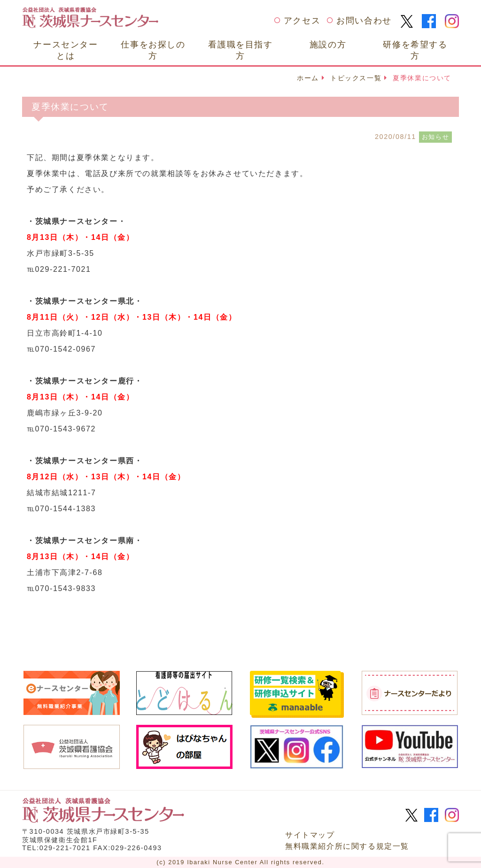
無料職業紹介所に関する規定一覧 (347, 846)
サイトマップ (310, 835)
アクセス (302, 21)
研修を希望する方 (415, 50)
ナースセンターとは (66, 50)
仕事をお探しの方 (153, 50)
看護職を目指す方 (240, 50)
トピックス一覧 (356, 78)
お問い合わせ (364, 21)
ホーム (308, 78)
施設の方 (328, 44)
